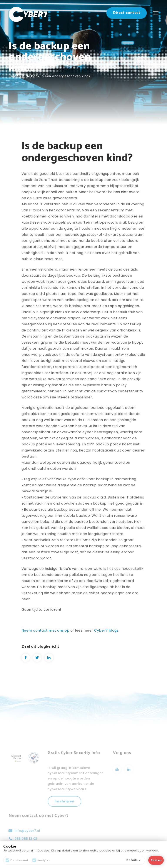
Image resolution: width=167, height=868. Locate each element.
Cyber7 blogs (106, 630)
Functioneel (17, 860)
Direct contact (127, 13)
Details (133, 860)
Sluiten (156, 860)
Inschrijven (64, 808)
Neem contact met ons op (46, 630)
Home (13, 76)
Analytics (42, 860)
